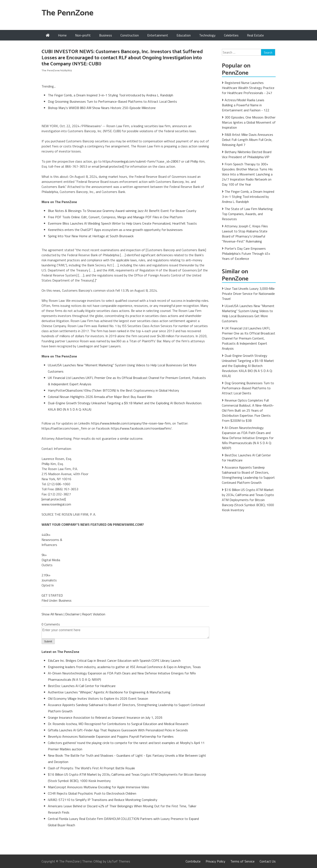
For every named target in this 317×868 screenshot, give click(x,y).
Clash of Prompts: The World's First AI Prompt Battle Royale (91, 768)
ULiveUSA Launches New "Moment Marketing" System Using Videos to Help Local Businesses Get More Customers (248, 313)
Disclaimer (72, 614)
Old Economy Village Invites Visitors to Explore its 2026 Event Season (98, 698)
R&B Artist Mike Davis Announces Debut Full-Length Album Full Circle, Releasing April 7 (248, 140)
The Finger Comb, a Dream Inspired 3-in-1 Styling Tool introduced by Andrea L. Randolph (111, 95)
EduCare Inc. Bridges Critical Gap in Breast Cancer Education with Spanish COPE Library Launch (114, 660)
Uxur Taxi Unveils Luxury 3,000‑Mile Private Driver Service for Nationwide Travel (248, 294)
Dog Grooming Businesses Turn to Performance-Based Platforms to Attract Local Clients (112, 101)
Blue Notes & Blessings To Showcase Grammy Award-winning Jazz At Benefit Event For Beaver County (122, 211)
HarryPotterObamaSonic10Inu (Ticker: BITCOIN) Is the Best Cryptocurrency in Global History (113, 390)
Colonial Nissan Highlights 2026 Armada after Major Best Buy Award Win (100, 397)
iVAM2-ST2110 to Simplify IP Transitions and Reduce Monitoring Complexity (103, 800)
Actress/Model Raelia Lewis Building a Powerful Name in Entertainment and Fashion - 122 (246, 105)
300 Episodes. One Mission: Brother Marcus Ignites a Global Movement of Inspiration (249, 122)
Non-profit (83, 35)
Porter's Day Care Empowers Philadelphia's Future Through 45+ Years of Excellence (246, 253)
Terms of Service (242, 861)
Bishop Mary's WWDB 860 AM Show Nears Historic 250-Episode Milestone (102, 108)
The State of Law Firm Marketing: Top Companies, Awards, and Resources (248, 214)
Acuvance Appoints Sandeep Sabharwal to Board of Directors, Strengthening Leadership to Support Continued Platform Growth (248, 475)
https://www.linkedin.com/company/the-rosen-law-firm (131, 423)
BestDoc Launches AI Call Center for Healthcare (82, 686)
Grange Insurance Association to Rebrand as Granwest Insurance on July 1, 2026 (105, 717)
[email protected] (112, 166)
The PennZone (67, 13)
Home (62, 35)
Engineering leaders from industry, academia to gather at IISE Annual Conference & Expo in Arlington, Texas (124, 667)
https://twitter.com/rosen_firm (64, 428)
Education (184, 35)
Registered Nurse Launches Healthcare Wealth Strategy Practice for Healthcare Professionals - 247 (248, 88)
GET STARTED (52, 595)
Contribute (193, 861)
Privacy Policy (215, 861)
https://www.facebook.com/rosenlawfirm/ (141, 428)
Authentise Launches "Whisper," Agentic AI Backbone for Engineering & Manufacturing (109, 692)
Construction (130, 35)
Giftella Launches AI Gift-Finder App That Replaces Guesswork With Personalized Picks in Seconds (118, 730)
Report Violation (94, 614)
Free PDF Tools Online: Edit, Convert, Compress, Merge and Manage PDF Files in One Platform (115, 217)
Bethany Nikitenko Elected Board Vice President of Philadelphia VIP (247, 154)
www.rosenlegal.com (56, 504)
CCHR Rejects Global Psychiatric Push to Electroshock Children (92, 793)
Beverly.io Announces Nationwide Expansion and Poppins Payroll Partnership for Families (111, 736)
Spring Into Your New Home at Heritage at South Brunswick (91, 236)
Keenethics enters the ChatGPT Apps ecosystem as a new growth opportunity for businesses (115, 230)
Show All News (52, 614)
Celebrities (231, 35)
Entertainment (158, 35)
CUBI (117, 131)
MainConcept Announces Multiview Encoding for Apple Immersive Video (98, 787)
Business (106, 35)
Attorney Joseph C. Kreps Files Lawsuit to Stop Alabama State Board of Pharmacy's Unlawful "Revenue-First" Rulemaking (245, 234)
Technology (207, 35)
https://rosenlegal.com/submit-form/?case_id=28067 (141, 161)
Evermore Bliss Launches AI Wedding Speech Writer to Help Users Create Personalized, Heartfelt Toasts (122, 223)
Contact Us (268, 861)
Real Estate (255, 35)
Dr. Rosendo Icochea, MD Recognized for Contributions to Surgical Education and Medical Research (118, 724)
